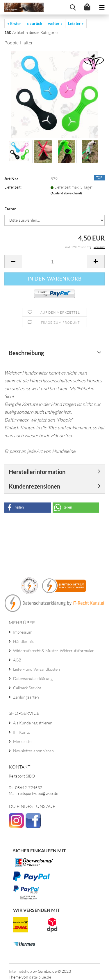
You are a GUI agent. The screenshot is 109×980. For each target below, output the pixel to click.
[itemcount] (54, 262)
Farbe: (10, 209)
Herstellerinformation (37, 472)
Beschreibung (26, 353)
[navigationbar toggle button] (102, 7)
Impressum (23, 632)
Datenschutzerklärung (33, 678)
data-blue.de (40, 977)
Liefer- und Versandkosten (36, 669)
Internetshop (20, 971)
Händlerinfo (24, 641)
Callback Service (27, 688)
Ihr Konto (22, 732)
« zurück (35, 23)
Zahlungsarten (26, 697)
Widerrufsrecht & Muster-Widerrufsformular (53, 651)
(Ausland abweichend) (66, 193)
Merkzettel (23, 741)
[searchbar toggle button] (73, 7)
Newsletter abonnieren (33, 751)
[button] (28, 508)
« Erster (14, 23)
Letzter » (76, 23)
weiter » (55, 23)
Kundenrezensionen (34, 486)
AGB (17, 660)
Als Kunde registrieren (33, 723)
